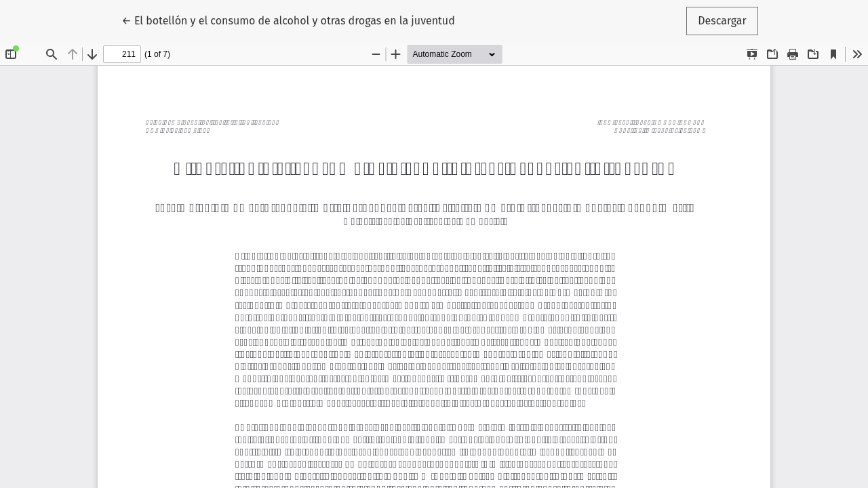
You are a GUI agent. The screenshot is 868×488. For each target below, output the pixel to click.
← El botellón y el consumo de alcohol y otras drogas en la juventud (288, 20)
